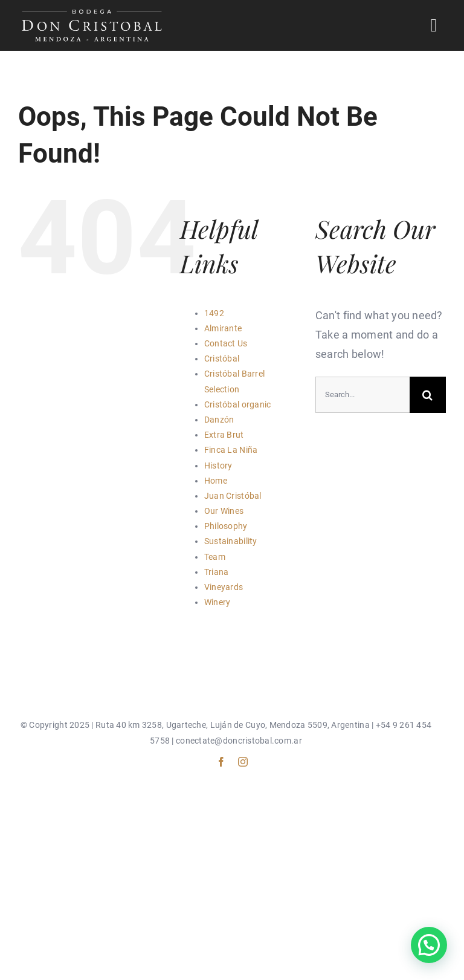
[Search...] (362, 395)
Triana (217, 572)
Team (215, 557)
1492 (214, 313)
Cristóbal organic (238, 404)
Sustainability (231, 541)
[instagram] (243, 762)
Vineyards (224, 587)
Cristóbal (222, 359)
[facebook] (221, 762)
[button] (429, 945)
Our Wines (224, 511)
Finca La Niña (231, 450)
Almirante (223, 328)
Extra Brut (224, 435)
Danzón (219, 420)
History (218, 466)
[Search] (428, 395)
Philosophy (226, 526)
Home (216, 481)
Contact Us (226, 343)
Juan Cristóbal (233, 496)
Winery (217, 602)
